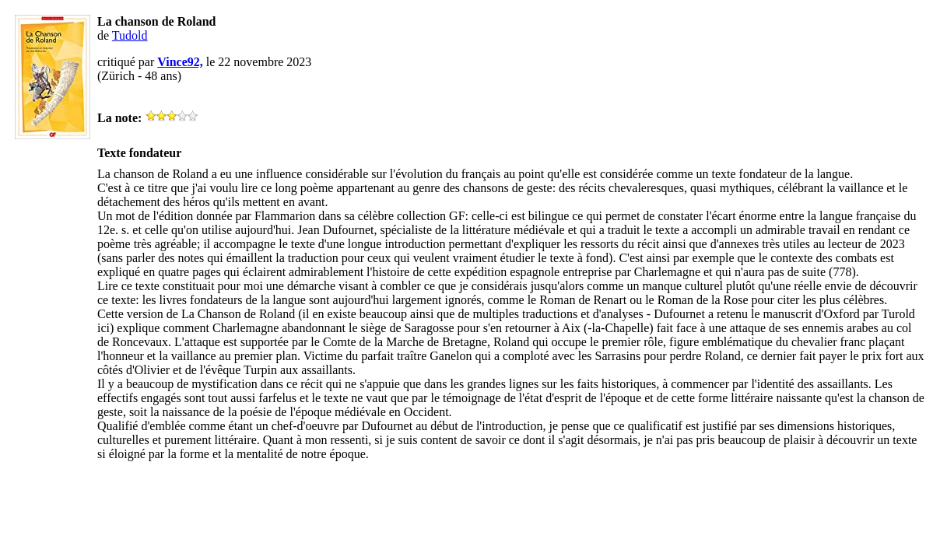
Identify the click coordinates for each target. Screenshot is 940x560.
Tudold (130, 35)
